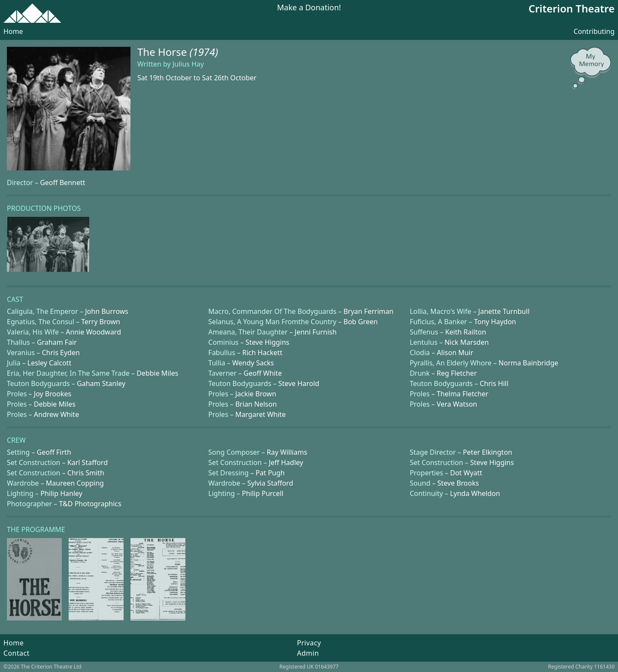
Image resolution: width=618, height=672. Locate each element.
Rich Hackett (262, 353)
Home (13, 31)
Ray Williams (287, 452)
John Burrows (107, 311)
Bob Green (360, 322)
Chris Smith (86, 473)
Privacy (309, 643)
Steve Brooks (458, 483)
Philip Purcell (263, 493)
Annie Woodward (93, 332)
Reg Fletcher (457, 373)
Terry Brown (101, 322)
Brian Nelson (256, 404)
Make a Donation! (309, 8)
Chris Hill (494, 383)
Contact (17, 653)
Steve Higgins (267, 342)
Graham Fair (57, 342)
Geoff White (263, 373)
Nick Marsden (467, 342)
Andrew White (56, 414)
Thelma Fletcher (462, 394)
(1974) (204, 52)
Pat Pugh (270, 473)
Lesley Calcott (49, 363)
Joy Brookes (53, 394)
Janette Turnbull (504, 311)
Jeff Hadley (286, 462)
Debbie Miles (157, 373)
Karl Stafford (88, 462)
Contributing (594, 31)
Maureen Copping (75, 483)
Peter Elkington (487, 452)
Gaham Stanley (101, 383)
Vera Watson (457, 404)
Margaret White (261, 414)
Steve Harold (298, 383)
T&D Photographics (90, 504)
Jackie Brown (256, 394)
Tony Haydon (495, 322)
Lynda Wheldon (475, 493)
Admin (308, 653)
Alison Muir (455, 353)
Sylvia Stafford (270, 483)
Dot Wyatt (466, 473)
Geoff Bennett (62, 182)
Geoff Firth (54, 452)
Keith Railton (465, 332)
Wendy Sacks (253, 363)
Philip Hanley (61, 493)
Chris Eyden (61, 353)
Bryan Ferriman (368, 311)
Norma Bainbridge (529, 363)
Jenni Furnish (316, 332)
